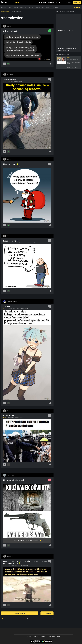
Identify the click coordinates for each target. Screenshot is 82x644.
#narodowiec (20, 33)
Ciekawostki (23, 7)
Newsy (48, 7)
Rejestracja (77, 2)
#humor (14, 308)
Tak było (7, 307)
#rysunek (14, 166)
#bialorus (18, 565)
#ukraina (15, 33)
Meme (4, 418)
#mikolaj (18, 166)
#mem (18, 308)
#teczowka (14, 81)
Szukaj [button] (78, 7)
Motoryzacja (55, 7)
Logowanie (68, 2)
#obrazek (10, 308)
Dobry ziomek (9, 416)
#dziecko (10, 418)
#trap (27, 308)
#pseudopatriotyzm (27, 243)
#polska (10, 565)
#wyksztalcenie (16, 482)
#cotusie (27, 482)
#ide (22, 565)
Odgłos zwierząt (10, 31)
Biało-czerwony (11, 164)
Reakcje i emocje (39, 7)
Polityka (31, 7)
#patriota (22, 166)
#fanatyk (21, 243)
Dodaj (17, 2)
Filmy (52, 2)
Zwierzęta (4, 7)
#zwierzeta (11, 33)
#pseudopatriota (35, 243)
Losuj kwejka (47, 614)
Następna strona (20, 614)
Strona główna (5, 12)
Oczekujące (42, 2)
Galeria (16, 7)
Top (59, 2)
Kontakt (29, 636)
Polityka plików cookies (55, 636)
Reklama (36, 636)
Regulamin (43, 636)
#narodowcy (26, 565)
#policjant (14, 418)
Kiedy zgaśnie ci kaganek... (14, 480)
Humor (10, 7)
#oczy (10, 81)
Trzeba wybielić (10, 79)
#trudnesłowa (32, 482)
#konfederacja (23, 308)
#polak (10, 166)
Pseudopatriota (10, 241)
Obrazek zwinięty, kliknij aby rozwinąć (26, 541)
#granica (14, 565)
